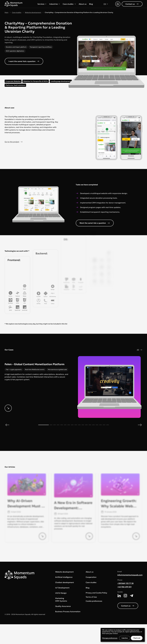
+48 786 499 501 (124, 587)
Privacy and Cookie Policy (96, 593)
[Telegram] (132, 596)
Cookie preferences (94, 601)
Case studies (68, 4)
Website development (33, 12)
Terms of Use (91, 597)
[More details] (38, 372)
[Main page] (13, 4)
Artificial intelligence (64, 577)
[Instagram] (125, 596)
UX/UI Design (61, 593)
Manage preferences (110, 638)
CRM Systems (61, 601)
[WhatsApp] (118, 4)
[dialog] (123, 635)
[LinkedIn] (119, 596)
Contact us (132, 4)
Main (7, 12)
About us (83, 4)
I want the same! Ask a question (24, 61)
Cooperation (91, 577)
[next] (140, 425)
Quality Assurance (63, 606)
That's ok (137, 638)
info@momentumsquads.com (130, 575)
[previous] (7, 425)
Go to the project (14, 142)
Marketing (60, 598)
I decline (125, 638)
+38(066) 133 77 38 (125, 583)
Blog (91, 4)
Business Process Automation (68, 611)
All (140, 350)
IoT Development (62, 588)
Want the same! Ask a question (95, 223)
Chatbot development (65, 582)
